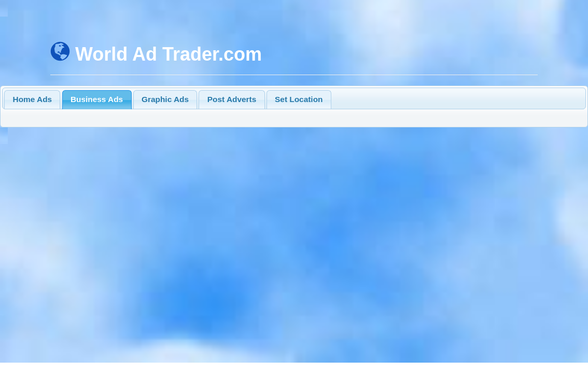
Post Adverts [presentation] (232, 99)
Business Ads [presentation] (97, 99)
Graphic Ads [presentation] (165, 99)
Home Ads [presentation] (33, 99)
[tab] (32, 99)
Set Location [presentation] (299, 99)
